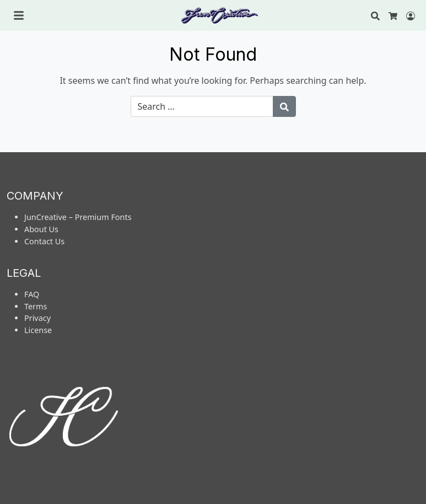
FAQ (32, 294)
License (38, 330)
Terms (36, 306)
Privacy (37, 318)
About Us (41, 229)
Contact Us (44, 241)
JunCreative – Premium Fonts (78, 217)
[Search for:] (202, 106)
